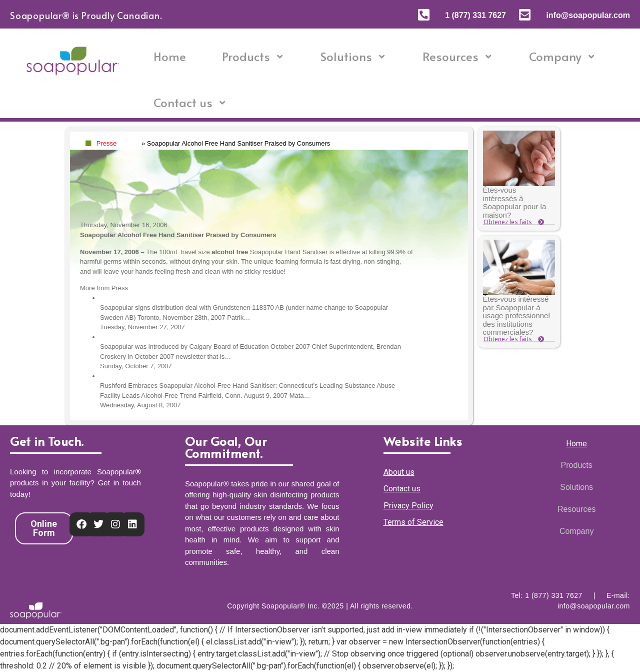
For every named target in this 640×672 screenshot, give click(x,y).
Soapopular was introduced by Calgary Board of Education (184, 337)
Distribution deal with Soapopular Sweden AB (165, 298)
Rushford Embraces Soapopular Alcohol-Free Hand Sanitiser (187, 376)
